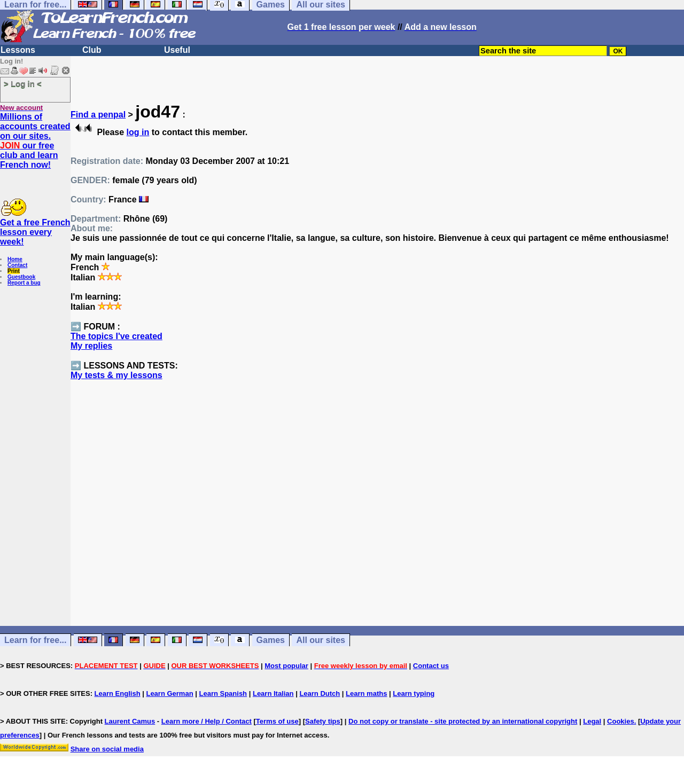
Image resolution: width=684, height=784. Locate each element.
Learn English (118, 693)
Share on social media (107, 749)
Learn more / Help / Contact (207, 721)
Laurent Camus (130, 721)
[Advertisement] (377, 522)
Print (14, 271)
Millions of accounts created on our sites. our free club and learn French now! (35, 141)
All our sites (321, 640)
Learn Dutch (320, 693)
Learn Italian (273, 693)
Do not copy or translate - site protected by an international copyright (463, 721)
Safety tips (323, 721)
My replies (91, 346)
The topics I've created (116, 336)
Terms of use (277, 721)
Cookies (621, 721)
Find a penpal (98, 115)
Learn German (169, 693)
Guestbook (21, 277)
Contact (17, 265)
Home (15, 259)
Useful (177, 50)
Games (271, 640)
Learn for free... (35, 640)
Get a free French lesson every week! (35, 232)
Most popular (286, 666)
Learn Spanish (223, 693)
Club (92, 50)
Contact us (431, 666)
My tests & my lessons (116, 375)
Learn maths (366, 693)
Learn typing (414, 693)
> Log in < (23, 84)
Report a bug (24, 283)
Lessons (18, 50)
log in (138, 132)
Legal (592, 721)
